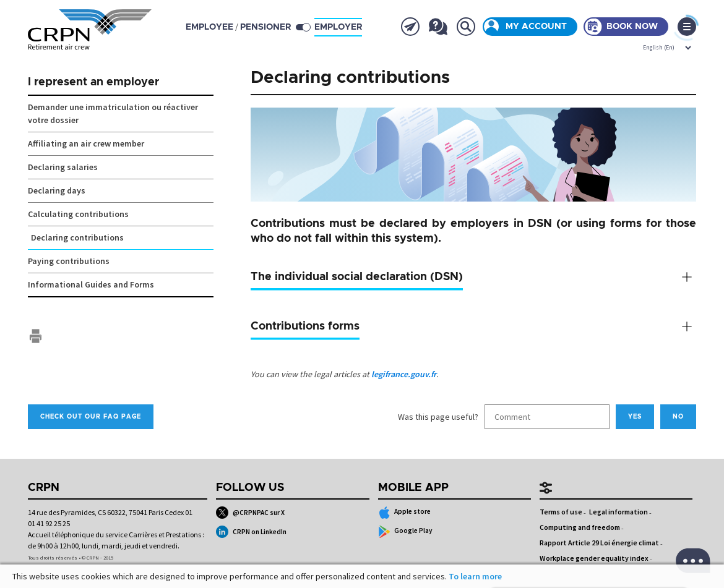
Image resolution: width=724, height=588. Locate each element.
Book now (632, 27)
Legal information (618, 512)
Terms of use (561, 512)
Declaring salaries (63, 167)
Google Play (406, 532)
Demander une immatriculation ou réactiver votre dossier (113, 113)
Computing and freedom (580, 527)
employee (209, 27)
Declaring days (57, 190)
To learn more (475, 576)
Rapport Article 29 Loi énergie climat (599, 543)
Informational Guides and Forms (91, 284)
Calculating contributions (78, 214)
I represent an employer (93, 82)
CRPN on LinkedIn (251, 532)
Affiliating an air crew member (86, 143)
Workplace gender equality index (594, 558)
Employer (338, 27)
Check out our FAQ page (91, 417)
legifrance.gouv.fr (404, 374)
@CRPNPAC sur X (250, 513)
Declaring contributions (77, 237)
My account (536, 27)
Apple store (405, 513)
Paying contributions (69, 261)
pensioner (265, 27)
